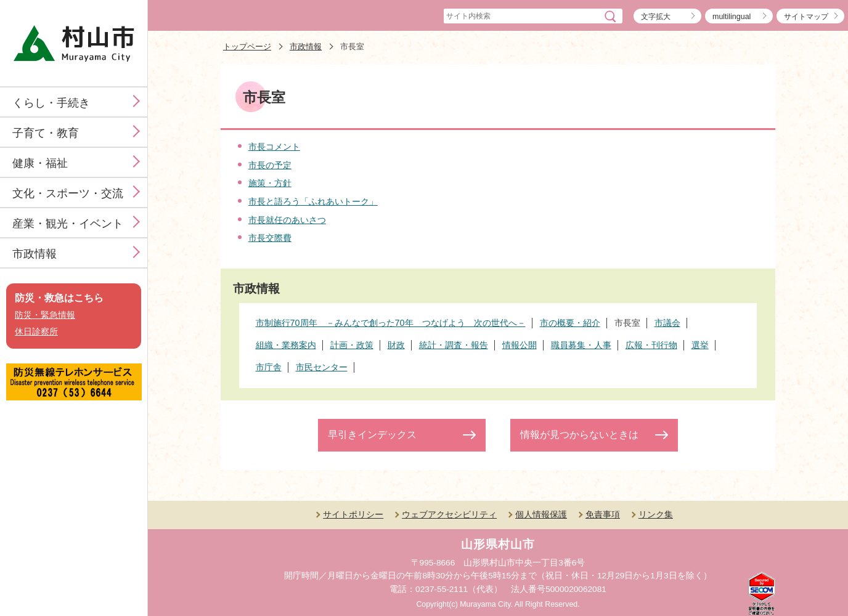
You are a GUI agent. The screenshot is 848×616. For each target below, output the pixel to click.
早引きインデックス (372, 435)
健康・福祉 (40, 163)
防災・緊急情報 (45, 315)
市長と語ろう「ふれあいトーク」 (313, 201)
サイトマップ (806, 17)
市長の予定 (270, 165)
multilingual (732, 17)
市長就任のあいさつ (287, 220)
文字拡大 (656, 17)
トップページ (247, 47)
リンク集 (656, 514)
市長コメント (274, 147)
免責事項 (603, 514)
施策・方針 (270, 183)
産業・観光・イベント (68, 224)
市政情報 (35, 254)
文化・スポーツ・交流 (68, 193)
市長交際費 (270, 238)
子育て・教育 (46, 133)
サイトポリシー (353, 514)
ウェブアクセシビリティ (449, 514)
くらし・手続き (51, 103)
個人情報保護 (541, 514)
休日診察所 (36, 332)
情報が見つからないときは (579, 435)
